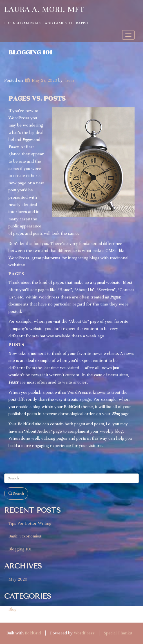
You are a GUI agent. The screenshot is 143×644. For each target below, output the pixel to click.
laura (70, 80)
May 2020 (18, 579)
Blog (13, 609)
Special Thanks (118, 633)
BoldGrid (33, 633)
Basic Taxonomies (25, 536)
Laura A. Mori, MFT (44, 9)
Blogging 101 (30, 52)
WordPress (84, 633)
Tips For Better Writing (30, 523)
